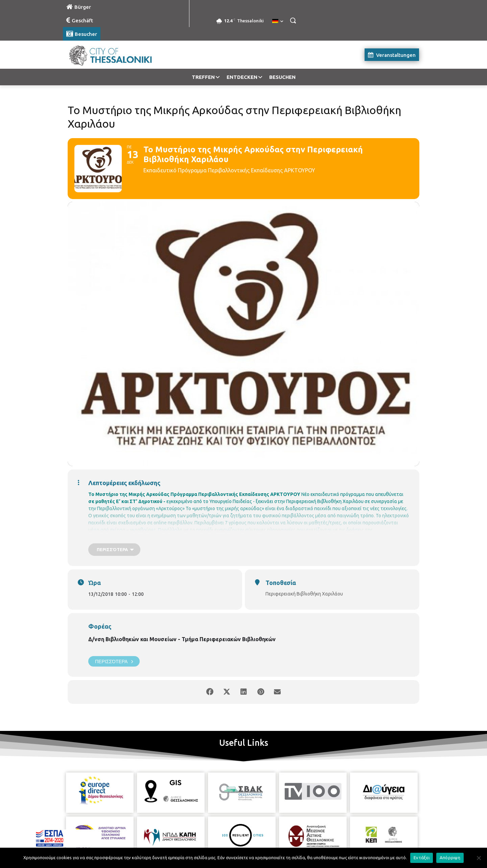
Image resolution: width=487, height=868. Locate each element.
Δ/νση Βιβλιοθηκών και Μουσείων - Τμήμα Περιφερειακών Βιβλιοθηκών (182, 639)
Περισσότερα (114, 661)
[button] (293, 20)
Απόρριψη (450, 858)
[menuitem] (278, 21)
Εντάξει (422, 858)
